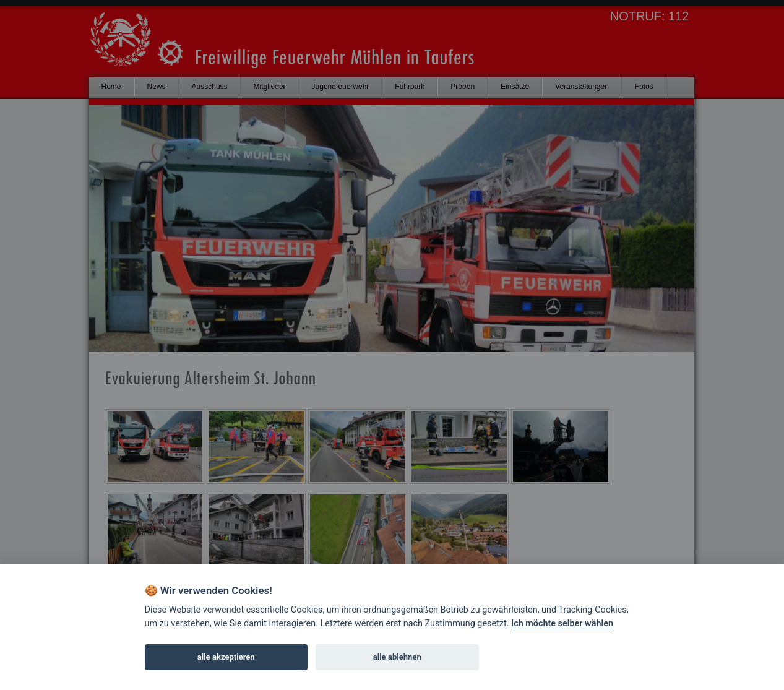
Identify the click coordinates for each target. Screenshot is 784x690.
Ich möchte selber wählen (562, 623)
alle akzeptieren (226, 657)
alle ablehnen (397, 657)
